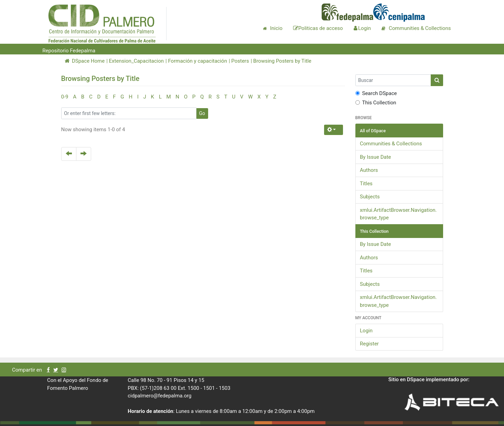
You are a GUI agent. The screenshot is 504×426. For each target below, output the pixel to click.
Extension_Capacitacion (137, 61)
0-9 (65, 97)
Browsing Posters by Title (282, 61)
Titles (366, 184)
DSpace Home (85, 61)
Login (366, 331)
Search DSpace (376, 93)
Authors (369, 170)
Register (369, 344)
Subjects (370, 197)
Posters (240, 61)
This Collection (376, 103)
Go (202, 113)
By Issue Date (376, 157)
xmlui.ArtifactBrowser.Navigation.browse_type (398, 214)
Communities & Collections (391, 144)
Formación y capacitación (197, 61)
